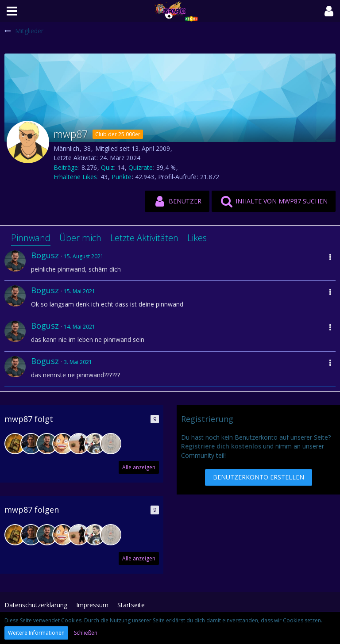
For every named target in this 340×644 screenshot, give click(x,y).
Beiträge (66, 167)
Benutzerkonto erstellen (259, 477)
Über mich (80, 238)
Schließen (86, 633)
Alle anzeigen (139, 467)
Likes (197, 238)
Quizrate (141, 167)
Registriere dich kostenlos (221, 446)
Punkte (122, 177)
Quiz (107, 167)
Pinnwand (31, 238)
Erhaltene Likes (75, 177)
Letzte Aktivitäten (144, 238)
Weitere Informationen (36, 633)
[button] (12, 11)
